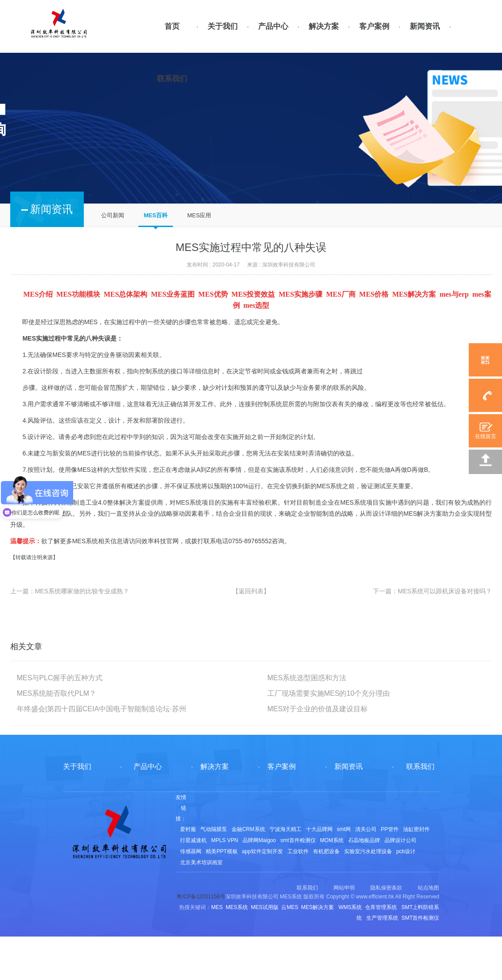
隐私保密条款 (386, 888)
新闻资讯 (425, 26)
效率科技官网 (160, 541)
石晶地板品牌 (364, 840)
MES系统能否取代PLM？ (57, 693)
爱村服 (188, 829)
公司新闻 (113, 215)
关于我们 (223, 26)
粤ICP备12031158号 (201, 897)
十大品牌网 (319, 829)
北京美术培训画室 (201, 862)
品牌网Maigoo (259, 840)
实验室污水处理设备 (368, 851)
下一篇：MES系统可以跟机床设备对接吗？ (432, 591)
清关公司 (366, 829)
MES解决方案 (423, 514)
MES (91, 322)
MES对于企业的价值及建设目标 (318, 709)
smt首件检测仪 (298, 840)
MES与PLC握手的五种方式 (60, 678)
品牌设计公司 (400, 840)
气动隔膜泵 (214, 829)
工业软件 (298, 851)
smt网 (344, 829)
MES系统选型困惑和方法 (307, 678)
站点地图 (428, 888)
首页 (172, 26)
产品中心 (273, 26)
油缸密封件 (416, 829)
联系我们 (172, 79)
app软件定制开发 (263, 851)
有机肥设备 (326, 851)
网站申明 (344, 888)
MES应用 (199, 215)
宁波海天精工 (286, 829)
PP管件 (390, 829)
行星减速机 (193, 840)
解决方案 (324, 26)
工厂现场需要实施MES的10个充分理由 (329, 693)
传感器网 (191, 851)
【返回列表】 (251, 591)
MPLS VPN (225, 840)
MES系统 (189, 502)
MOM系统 (332, 840)
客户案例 (374, 26)
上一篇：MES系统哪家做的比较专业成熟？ (70, 591)
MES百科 (156, 215)
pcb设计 (406, 851)
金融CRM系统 (248, 829)
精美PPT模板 (222, 851)
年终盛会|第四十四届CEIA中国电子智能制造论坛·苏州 (102, 709)
